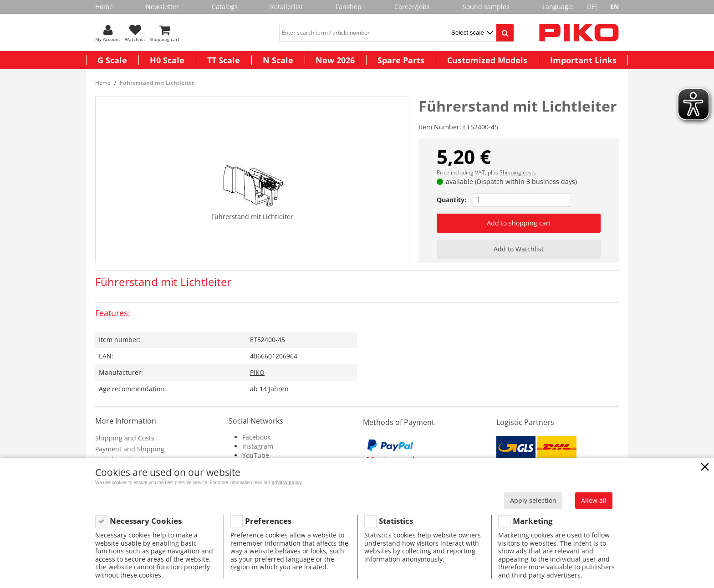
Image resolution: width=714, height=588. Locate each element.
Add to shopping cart (519, 223)
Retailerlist (286, 7)
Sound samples (486, 7)
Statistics (396, 521)
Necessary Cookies (146, 521)
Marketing (533, 521)
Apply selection (533, 500)
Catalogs (225, 7)
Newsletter (162, 7)
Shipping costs (518, 172)
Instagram (258, 446)
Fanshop (349, 7)
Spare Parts (401, 60)
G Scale (112, 60)
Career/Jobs (412, 7)
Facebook (256, 437)
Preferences (268, 521)
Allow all (594, 500)
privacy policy (287, 483)
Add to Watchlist (519, 249)
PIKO (257, 372)
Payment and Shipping (130, 449)
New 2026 (335, 60)
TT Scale (224, 60)
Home (104, 7)
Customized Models (487, 60)
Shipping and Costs (125, 438)
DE (591, 7)
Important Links (583, 60)
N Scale (278, 60)
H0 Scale (167, 60)
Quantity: (451, 200)
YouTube (256, 455)
